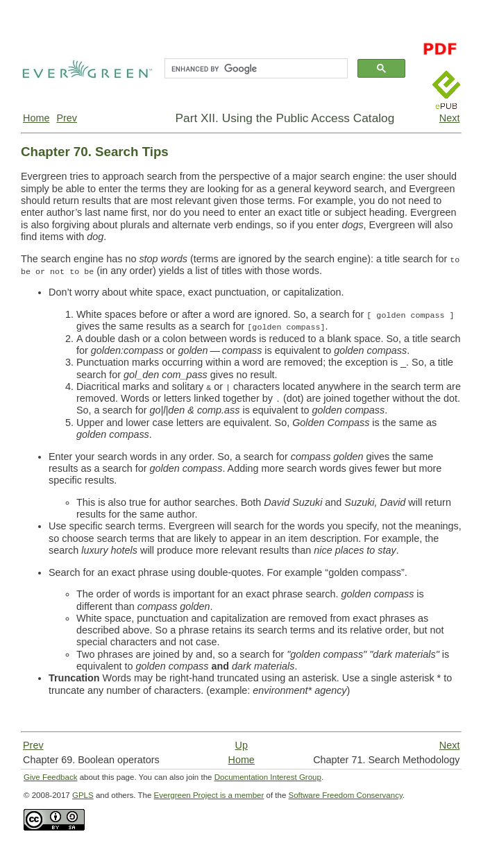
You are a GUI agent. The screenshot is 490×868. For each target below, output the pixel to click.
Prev (67, 118)
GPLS (83, 795)
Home (36, 118)
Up (241, 745)
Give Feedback (50, 777)
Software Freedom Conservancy (346, 795)
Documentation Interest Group (268, 777)
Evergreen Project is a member (209, 795)
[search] (254, 69)
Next (450, 118)
